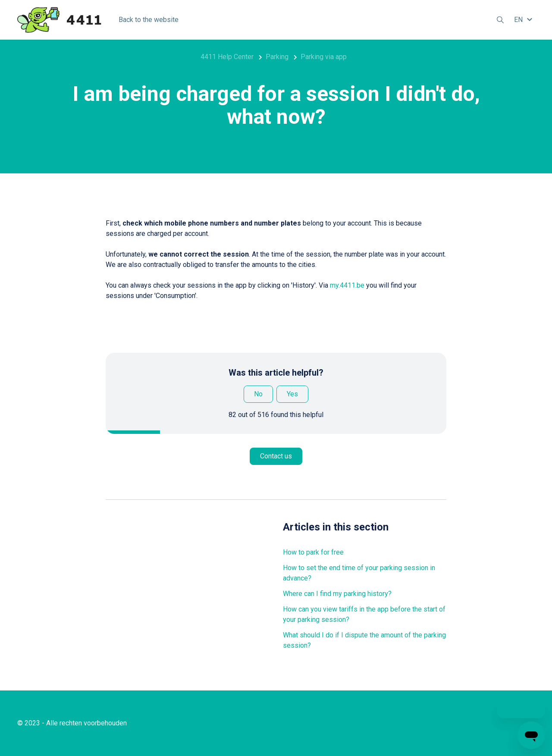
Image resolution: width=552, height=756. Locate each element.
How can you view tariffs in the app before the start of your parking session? (364, 614)
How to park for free (313, 552)
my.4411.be (347, 285)
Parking (277, 57)
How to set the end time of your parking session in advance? (359, 573)
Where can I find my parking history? (337, 594)
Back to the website (149, 20)
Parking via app (324, 57)
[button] (524, 20)
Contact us (276, 456)
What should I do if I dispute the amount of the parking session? (364, 640)
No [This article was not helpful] (258, 394)
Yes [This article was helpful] (292, 394)
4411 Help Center (227, 57)
